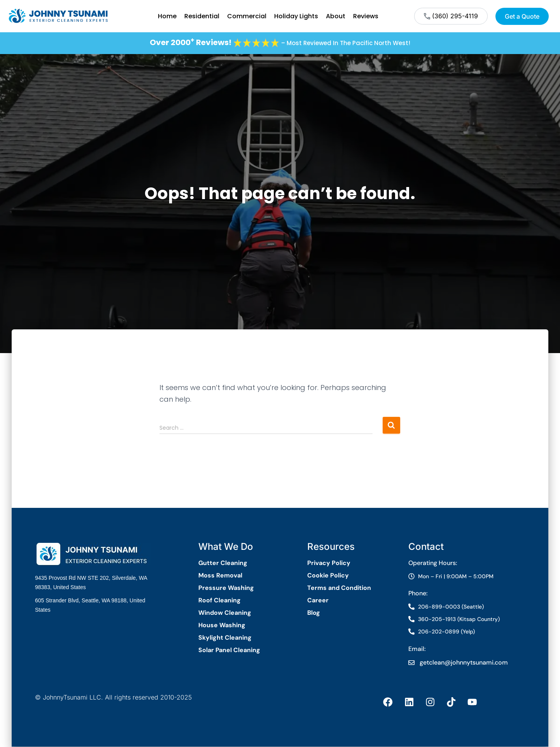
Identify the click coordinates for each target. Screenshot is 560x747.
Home (167, 16)
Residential (202, 16)
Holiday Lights (296, 16)
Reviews (366, 16)
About (336, 16)
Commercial (247, 16)
